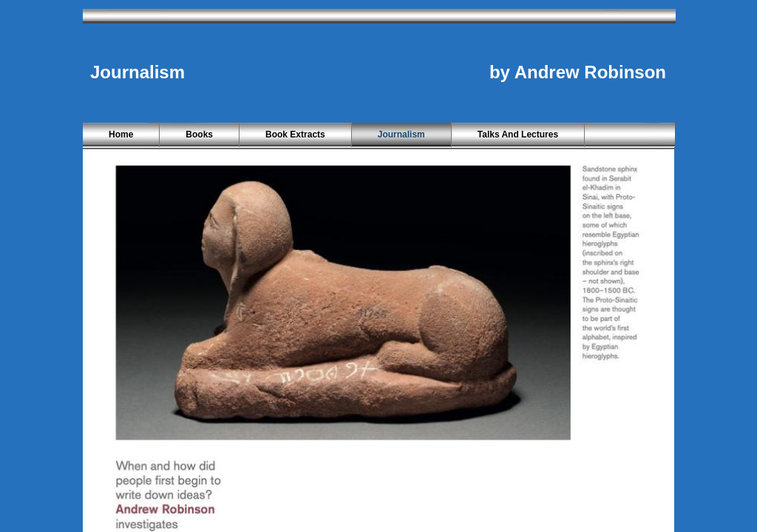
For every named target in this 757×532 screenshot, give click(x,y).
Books (199, 134)
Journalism (401, 134)
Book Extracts (295, 134)
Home (121, 134)
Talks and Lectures (518, 134)
